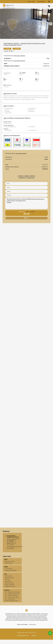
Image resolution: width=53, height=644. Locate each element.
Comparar (17, 53)
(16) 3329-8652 (10, 549)
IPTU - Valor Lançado (10, 603)
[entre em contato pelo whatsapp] (49, 632)
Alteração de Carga (9, 582)
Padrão (16, 48)
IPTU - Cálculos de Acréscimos (12, 598)
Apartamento (8, 48)
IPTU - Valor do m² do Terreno (12, 602)
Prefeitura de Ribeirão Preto (11, 605)
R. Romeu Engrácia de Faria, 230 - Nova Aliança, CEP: (13, 544)
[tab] (50, 11)
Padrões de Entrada (10, 589)
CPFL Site (7, 584)
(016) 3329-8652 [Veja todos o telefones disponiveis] (41, 2)
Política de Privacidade (22, 629)
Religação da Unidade (10, 591)
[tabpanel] (26, 26)
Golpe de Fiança (9, 567)
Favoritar (7, 53)
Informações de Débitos (11, 575)
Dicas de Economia (9, 587)
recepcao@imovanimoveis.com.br (15, 551)
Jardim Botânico (26, 48)
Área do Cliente (31, 2)
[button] (49, 1)
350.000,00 (46, 68)
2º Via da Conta (9, 573)
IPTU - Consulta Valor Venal (11, 600)
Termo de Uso (33, 629)
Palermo (28, 122)
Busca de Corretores (10, 566)
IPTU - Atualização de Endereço (12, 596)
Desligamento (8, 585)
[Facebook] (26, 615)
